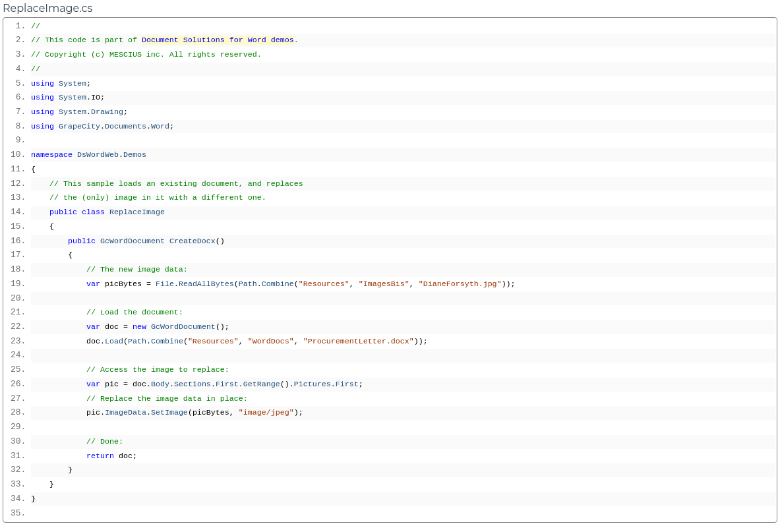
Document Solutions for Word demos (218, 40)
